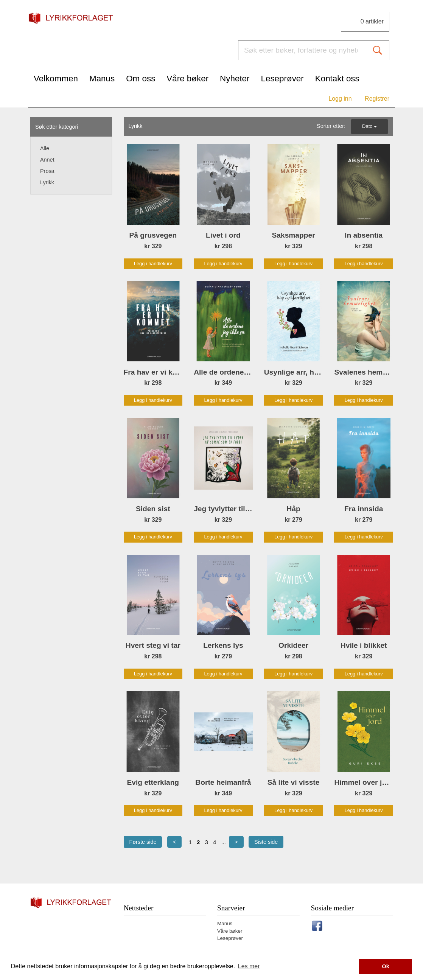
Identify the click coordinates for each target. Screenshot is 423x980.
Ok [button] (386, 966)
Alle (45, 148)
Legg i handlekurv (153, 264)
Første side (143, 842)
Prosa (47, 171)
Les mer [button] (249, 966)
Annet (47, 160)
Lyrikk (47, 182)
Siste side (266, 842)
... (224, 842)
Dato (369, 126)
